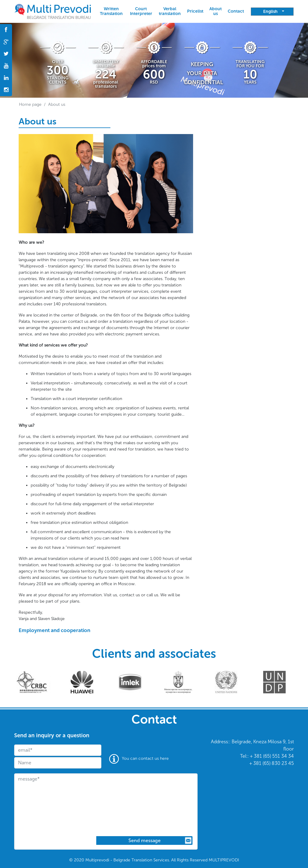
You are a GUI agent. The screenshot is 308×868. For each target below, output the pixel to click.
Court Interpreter (141, 11)
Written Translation (111, 11)
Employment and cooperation (54, 630)
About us (216, 11)
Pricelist (195, 11)
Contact (236, 11)
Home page (30, 104)
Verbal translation (170, 11)
